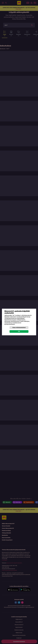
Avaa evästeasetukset (19, 328)
